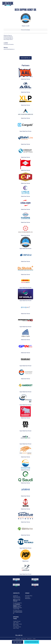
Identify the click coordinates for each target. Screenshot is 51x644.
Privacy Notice (24, 639)
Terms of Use (18, 639)
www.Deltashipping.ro (9, 49)
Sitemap (34, 639)
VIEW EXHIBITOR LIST (26, 58)
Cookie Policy (29, 639)
